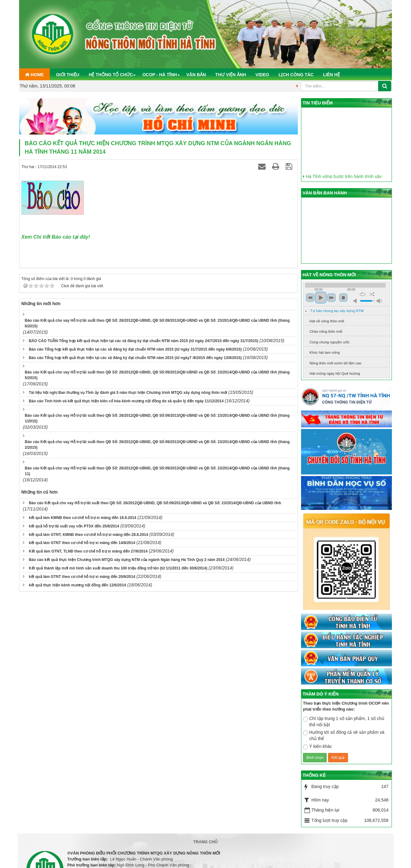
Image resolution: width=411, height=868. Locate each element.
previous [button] (310, 298)
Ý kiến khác (317, 747)
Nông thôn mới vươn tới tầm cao (336, 363)
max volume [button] (379, 301)
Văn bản (196, 75)
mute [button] (356, 301)
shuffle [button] (372, 294)
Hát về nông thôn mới (327, 321)
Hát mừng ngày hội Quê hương (335, 373)
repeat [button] (363, 294)
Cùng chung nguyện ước (330, 342)
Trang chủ (206, 842)
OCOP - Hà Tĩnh (159, 75)
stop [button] (343, 298)
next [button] (331, 298)
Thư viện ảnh (231, 75)
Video (262, 75)
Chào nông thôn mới (326, 331)
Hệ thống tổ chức (111, 75)
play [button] (321, 298)
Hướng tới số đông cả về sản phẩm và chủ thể (344, 735)
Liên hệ (331, 75)
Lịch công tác (296, 75)
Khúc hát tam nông (325, 352)
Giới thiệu (68, 75)
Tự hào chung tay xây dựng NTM (337, 311)
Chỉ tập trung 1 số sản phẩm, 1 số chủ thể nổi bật (344, 722)
